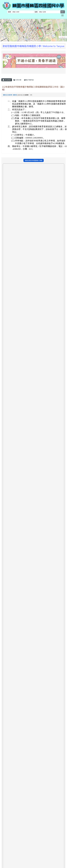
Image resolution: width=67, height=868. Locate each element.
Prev (3, 31)
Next (64, 31)
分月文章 (17, 80)
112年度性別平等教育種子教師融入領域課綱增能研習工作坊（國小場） (33, 88)
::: (2, 42)
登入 (63, 12)
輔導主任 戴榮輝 (8, 95)
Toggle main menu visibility (63, 15)
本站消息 (7, 80)
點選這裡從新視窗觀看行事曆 (34, 160)
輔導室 (15, 95)
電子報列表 (29, 80)
